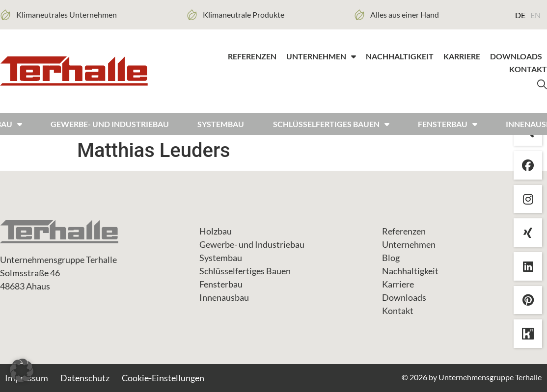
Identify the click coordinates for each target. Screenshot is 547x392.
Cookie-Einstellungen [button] (163, 378)
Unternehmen (321, 56)
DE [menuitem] (520, 15)
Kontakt (528, 69)
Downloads (516, 56)
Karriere (462, 56)
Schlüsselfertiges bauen (331, 124)
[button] (22, 370)
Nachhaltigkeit (400, 56)
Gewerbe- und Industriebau (110, 124)
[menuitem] (520, 15)
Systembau (221, 124)
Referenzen (252, 56)
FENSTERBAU (448, 124)
